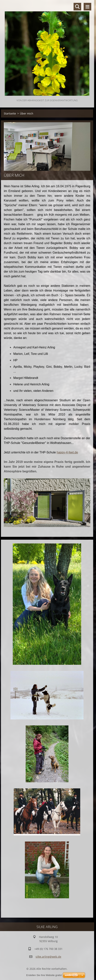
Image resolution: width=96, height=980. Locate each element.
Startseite (10, 113)
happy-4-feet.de (67, 452)
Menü (87, 7)
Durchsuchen (77, 7)
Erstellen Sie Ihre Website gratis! (44, 975)
